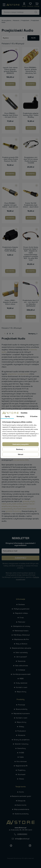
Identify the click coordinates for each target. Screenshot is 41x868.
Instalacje (22, 670)
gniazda (26, 501)
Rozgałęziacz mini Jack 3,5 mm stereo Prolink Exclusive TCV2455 (31, 160)
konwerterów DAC (21, 460)
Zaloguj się (21, 801)
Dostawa (22, 604)
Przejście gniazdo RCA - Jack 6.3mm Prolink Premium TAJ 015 (10, 159)
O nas (22, 618)
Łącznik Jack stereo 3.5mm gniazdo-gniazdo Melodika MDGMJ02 (10, 70)
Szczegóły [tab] (20, 416)
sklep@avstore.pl (22, 839)
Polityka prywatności (22, 609)
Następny (33, 334)
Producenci (22, 731)
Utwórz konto (21, 805)
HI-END (22, 753)
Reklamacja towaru (22, 631)
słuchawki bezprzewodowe (25, 509)
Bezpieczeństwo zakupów (22, 648)
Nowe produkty (22, 709)
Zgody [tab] (7, 416)
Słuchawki (22, 774)
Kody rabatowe (22, 683)
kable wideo (17, 504)
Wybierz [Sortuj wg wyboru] (14, 38)
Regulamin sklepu (22, 613)
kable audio (6, 504)
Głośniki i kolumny (22, 744)
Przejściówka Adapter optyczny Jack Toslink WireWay (10, 249)
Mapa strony (22, 692)
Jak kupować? (22, 657)
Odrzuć (21, 454)
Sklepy (22, 727)
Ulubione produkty (22, 814)
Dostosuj (20, 449)
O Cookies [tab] (34, 416)
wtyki (32, 501)
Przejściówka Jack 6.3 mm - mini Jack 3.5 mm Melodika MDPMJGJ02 (31, 303)
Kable (22, 757)
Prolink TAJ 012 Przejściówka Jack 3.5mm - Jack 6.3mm (31, 205)
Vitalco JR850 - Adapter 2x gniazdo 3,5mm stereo (10, 302)
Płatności (22, 622)
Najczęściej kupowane (22, 713)
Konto (22, 792)
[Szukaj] (20, 12)
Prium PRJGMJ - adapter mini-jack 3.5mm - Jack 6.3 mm (10, 205)
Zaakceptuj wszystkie (20, 444)
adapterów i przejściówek (18, 374)
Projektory (22, 770)
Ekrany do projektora (22, 740)
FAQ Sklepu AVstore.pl (22, 635)
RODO (22, 679)
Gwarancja (22, 661)
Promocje (22, 705)
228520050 (22, 834)
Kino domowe (22, 761)
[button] (24, 5)
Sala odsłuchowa (22, 666)
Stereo (22, 779)
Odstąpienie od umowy (22, 626)
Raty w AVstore (22, 644)
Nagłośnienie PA (22, 766)
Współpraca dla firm (22, 639)
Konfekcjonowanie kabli (22, 674)
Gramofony (22, 748)
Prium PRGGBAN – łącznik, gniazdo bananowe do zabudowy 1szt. (31, 70)
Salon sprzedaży (22, 652)
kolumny (17, 511)
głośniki (9, 511)
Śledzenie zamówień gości (21, 796)
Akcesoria (22, 735)
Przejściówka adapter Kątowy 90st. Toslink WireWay (31, 115)
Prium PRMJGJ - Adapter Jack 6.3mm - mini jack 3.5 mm (10, 115)
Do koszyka (10, 84)
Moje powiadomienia (22, 809)
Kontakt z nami (22, 687)
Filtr (33, 38)
